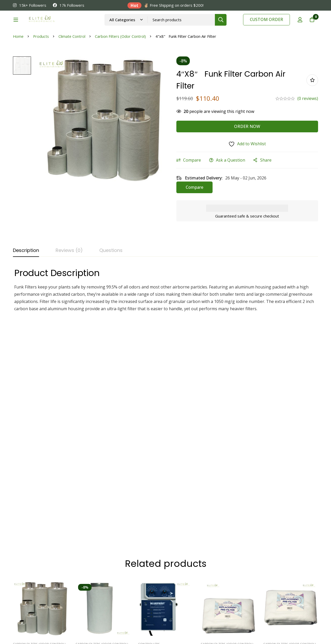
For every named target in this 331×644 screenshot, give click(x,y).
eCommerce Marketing (35, 631)
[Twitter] (301, 592)
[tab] (26, 277)
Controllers (149, 449)
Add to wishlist (312, 106)
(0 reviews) (308, 125)
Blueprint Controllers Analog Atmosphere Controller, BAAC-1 (159, 462)
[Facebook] (277, 592)
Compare (195, 186)
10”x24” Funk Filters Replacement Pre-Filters (289, 459)
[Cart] (311, 27)
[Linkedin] (265, 592)
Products (42, 62)
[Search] (233, 27)
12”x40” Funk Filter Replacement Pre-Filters (226, 459)
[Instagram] (289, 592)
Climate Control (73, 62)
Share (269, 186)
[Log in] (298, 27)
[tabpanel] (165, 316)
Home (18, 62)
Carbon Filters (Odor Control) (122, 62)
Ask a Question (234, 186)
